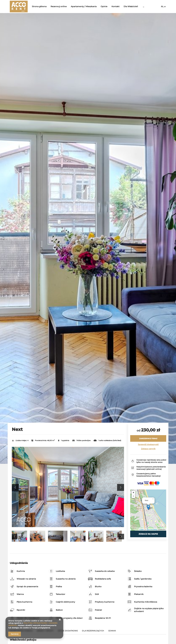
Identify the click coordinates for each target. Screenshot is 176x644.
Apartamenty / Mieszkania (84, 6)
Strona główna (39, 6)
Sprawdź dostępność (148, 444)
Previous (15, 487)
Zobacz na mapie (148, 534)
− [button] (133, 496)
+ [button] (133, 493)
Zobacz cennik (148, 449)
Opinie (104, 6)
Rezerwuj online (59, 6)
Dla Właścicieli (131, 6)
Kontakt (116, 6)
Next (121, 487)
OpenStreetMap (152, 530)
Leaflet (142, 530)
